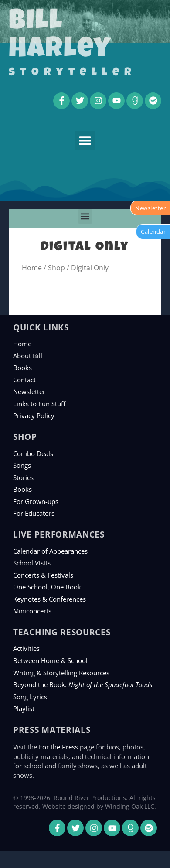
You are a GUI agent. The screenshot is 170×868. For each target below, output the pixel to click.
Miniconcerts (32, 611)
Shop (56, 268)
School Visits (32, 563)
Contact (24, 380)
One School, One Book (47, 587)
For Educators (34, 513)
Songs (22, 465)
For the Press (58, 747)
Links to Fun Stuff (39, 404)
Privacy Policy (34, 415)
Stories (23, 477)
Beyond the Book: (83, 684)
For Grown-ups (36, 501)
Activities (26, 648)
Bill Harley (60, 37)
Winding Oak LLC (130, 806)
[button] (85, 141)
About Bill (28, 356)
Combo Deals (33, 453)
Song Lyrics (30, 697)
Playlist (24, 708)
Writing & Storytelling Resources (61, 673)
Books (22, 368)
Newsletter (29, 391)
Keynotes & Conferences (49, 599)
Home (32, 268)
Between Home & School (50, 660)
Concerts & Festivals (43, 575)
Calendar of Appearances (50, 551)
